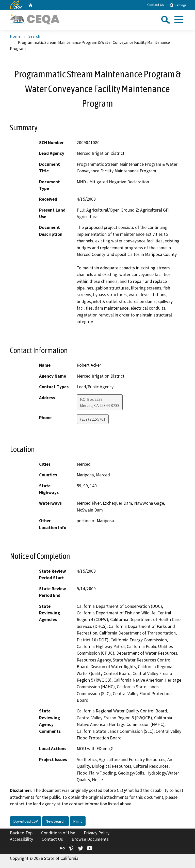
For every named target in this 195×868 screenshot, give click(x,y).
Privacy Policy (97, 833)
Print (78, 821)
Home (15, 36)
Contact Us (156, 5)
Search (34, 36)
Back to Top (21, 833)
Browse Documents (90, 839)
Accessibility (21, 839)
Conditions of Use (58, 833)
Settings (178, 5)
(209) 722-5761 (93, 419)
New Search (55, 821)
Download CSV (26, 821)
